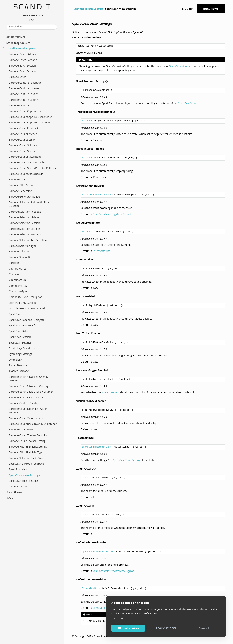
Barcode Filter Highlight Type (26, 452)
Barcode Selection (20, 251)
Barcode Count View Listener (26, 418)
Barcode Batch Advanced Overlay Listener (29, 379)
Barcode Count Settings (23, 145)
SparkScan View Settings (24, 475)
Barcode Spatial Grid (21, 257)
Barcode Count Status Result (26, 174)
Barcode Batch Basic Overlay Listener (31, 392)
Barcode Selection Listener (25, 217)
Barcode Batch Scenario (23, 60)
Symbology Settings (20, 354)
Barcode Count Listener (23, 134)
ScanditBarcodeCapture (21, 48)
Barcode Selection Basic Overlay (28, 458)
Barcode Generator (20, 191)
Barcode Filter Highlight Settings (28, 447)
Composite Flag (18, 286)
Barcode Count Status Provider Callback (32, 168)
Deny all (204, 628)
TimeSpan (87, 121)
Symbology (15, 360)
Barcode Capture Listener (24, 88)
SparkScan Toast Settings (24, 481)
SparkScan (15, 314)
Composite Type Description (26, 297)
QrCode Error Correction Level (27, 308)
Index (10, 498)
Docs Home (211, 9)
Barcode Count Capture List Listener (30, 117)
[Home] (72, 9)
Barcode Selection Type (23, 246)
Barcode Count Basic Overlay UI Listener (33, 424)
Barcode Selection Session (24, 223)
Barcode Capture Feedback (25, 83)
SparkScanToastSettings (96, 447)
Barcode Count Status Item (25, 157)
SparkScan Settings (20, 343)
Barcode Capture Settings (24, 100)
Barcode (14, 263)
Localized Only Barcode (23, 303)
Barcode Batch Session (22, 66)
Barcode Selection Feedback (25, 212)
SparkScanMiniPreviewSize (98, 552)
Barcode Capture (19, 105)
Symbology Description (23, 348)
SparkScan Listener (20, 331)
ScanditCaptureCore (18, 43)
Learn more (118, 618)
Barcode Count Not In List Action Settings (28, 411)
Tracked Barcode (19, 371)
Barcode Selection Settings (25, 229)
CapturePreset (17, 269)
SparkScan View (18, 469)
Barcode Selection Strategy (25, 234)
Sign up (187, 9)
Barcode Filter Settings (22, 185)
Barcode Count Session (23, 140)
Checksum (15, 274)
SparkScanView (178, 66)
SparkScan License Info (22, 325)
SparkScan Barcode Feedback (26, 464)
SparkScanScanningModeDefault (112, 214)
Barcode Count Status (22, 151)
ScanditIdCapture (17, 486)
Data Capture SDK (32, 15)
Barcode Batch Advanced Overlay (29, 386)
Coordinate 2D (18, 280)
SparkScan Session (20, 337)
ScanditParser (15, 492)
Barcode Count (18, 179)
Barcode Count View (21, 429)
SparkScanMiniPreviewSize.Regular (113, 571)
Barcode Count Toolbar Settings (28, 441)
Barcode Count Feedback (24, 128)
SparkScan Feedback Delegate (27, 320)
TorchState (88, 232)
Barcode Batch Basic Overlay (26, 397)
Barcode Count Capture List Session (30, 122)
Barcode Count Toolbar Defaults (28, 435)
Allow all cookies (128, 628)
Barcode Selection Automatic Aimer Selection (30, 204)
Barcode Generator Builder (25, 197)
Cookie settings (166, 628)
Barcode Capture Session (24, 94)
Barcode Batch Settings (23, 71)
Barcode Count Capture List (25, 111)
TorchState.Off (101, 251)
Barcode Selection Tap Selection (28, 240)
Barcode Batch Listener (23, 54)
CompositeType (18, 291)
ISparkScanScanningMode (96, 195)
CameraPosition (91, 589)
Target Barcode (18, 365)
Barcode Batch (18, 77)
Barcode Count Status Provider (27, 162)
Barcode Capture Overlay (24, 403)
